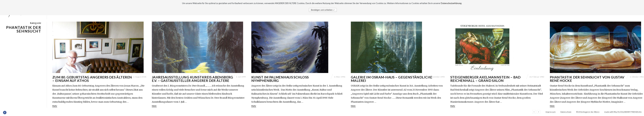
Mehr (55, 106)
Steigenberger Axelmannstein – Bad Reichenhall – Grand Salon (485, 79)
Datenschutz (566, 112)
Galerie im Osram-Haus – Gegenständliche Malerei (391, 79)
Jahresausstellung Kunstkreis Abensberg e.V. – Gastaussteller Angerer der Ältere (192, 79)
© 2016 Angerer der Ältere (588, 112)
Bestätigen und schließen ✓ (323, 10)
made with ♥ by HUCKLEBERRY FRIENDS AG (623, 112)
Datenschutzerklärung (451, 3)
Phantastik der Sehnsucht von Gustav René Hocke (587, 79)
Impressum (551, 112)
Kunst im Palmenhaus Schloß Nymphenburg (280, 79)
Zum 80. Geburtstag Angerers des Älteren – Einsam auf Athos (92, 79)
